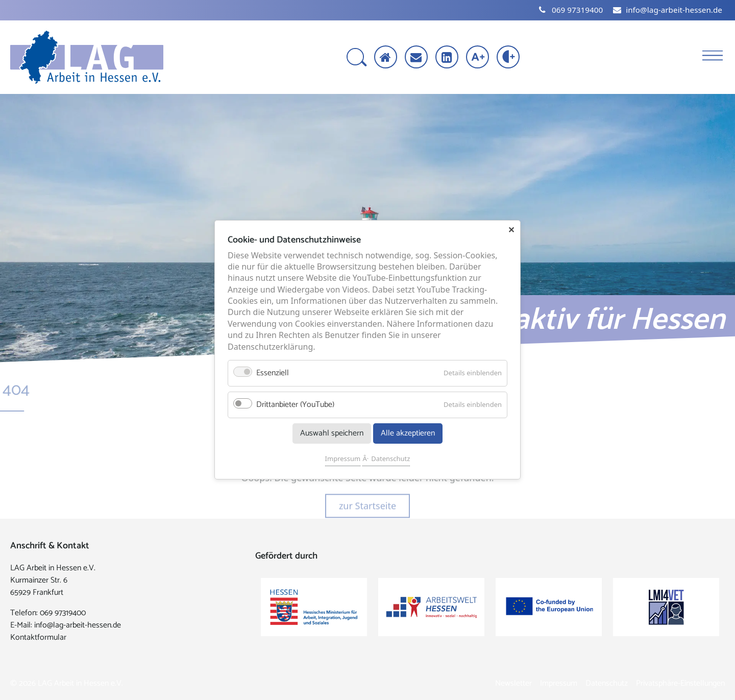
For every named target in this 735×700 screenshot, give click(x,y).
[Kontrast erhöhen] (509, 58)
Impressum (343, 459)
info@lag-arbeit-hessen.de (78, 625)
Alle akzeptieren (408, 434)
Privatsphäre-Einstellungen (680, 683)
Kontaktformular (38, 637)
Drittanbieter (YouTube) (295, 405)
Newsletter (513, 683)
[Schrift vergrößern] (479, 58)
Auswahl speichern (332, 434)
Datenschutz (390, 459)
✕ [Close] (511, 230)
